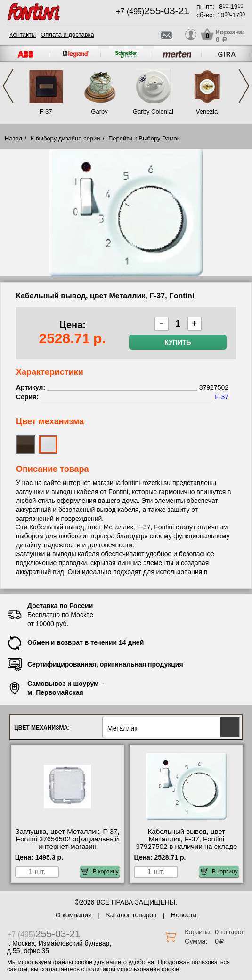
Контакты (23, 35)
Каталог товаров (132, 915)
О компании (74, 915)
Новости (184, 915)
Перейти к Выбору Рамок (144, 138)
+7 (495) (153, 12)
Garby (99, 111)
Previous (8, 86)
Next (244, 86)
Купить (178, 342)
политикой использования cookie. (134, 969)
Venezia (207, 111)
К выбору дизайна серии (65, 138)
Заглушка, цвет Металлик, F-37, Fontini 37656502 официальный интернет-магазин (68, 839)
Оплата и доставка (67, 35)
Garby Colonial (153, 111)
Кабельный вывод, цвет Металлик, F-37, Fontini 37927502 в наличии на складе (186, 839)
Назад (13, 138)
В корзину (100, 872)
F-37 (46, 111)
